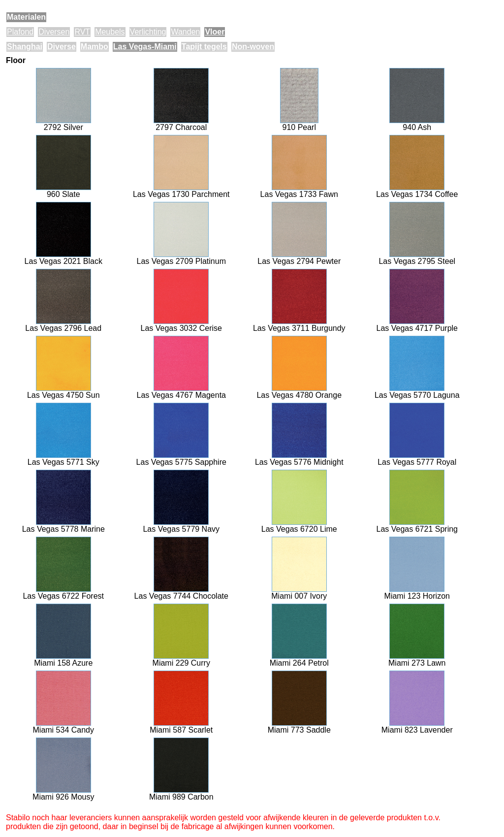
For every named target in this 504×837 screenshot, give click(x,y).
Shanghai (25, 47)
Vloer (215, 32)
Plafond (20, 32)
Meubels (110, 32)
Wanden (185, 32)
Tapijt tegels (204, 47)
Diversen (54, 32)
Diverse (62, 47)
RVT (82, 32)
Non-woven (253, 47)
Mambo (94, 47)
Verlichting (148, 32)
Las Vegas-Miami (145, 47)
